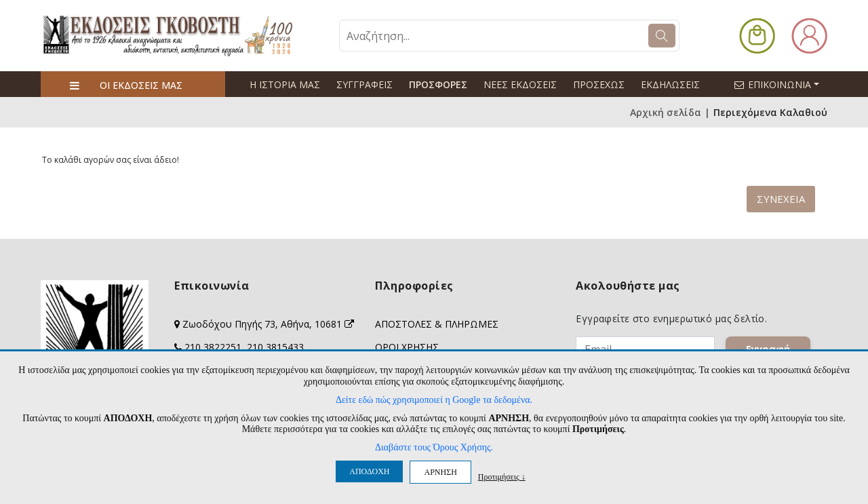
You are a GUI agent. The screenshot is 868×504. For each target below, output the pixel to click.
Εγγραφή (768, 349)
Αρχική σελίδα (666, 112)
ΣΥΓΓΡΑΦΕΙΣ (364, 84)
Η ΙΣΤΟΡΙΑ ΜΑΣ (285, 84)
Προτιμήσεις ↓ (502, 477)
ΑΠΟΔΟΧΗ (369, 471)
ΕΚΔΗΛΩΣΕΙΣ (670, 84)
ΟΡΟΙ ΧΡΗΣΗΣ (407, 347)
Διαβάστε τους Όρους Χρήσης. (434, 447)
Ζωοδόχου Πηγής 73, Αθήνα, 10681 (268, 324)
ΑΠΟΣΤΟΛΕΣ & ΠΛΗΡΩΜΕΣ (437, 324)
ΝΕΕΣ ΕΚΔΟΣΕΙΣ (520, 84)
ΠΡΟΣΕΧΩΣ (599, 84)
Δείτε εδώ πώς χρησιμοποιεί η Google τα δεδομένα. (434, 400)
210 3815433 (275, 347)
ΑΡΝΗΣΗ (440, 472)
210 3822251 (213, 347)
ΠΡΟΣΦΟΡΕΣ (438, 84)
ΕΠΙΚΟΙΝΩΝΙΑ (783, 84)
